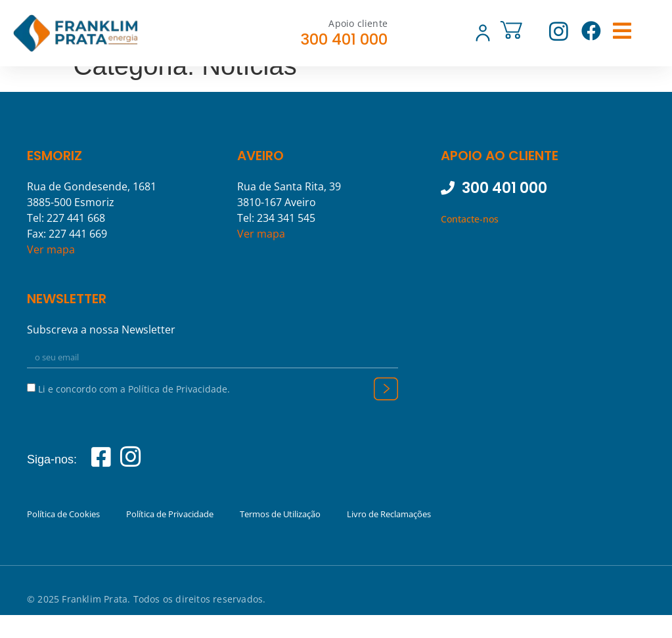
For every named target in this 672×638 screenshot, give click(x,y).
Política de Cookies (63, 536)
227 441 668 (76, 240)
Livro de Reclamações (389, 536)
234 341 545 (286, 240)
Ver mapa (51, 271)
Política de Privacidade (170, 536)
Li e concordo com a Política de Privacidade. (134, 411)
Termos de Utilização (280, 536)
